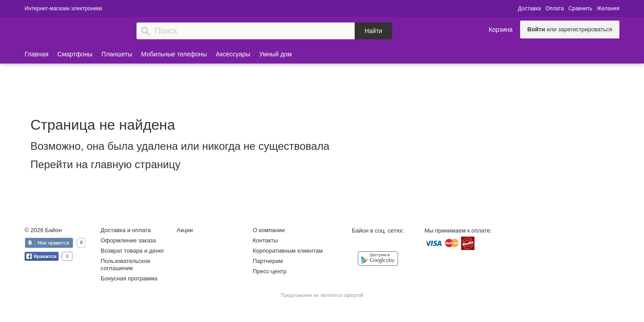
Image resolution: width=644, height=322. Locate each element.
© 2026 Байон (43, 230)
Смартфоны (75, 54)
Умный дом (276, 54)
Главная (36, 54)
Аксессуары (233, 54)
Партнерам (268, 261)
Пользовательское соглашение (125, 265)
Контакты (265, 240)
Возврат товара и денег (132, 251)
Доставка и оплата (126, 230)
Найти (373, 31)
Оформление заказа (128, 240)
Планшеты (117, 54)
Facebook (369, 244)
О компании (269, 230)
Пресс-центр (270, 271)
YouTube (405, 244)
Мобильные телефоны (174, 54)
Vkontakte (351, 244)
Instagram (387, 244)
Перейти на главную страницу (105, 164)
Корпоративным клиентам (288, 251)
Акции (185, 230)
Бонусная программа (129, 278)
